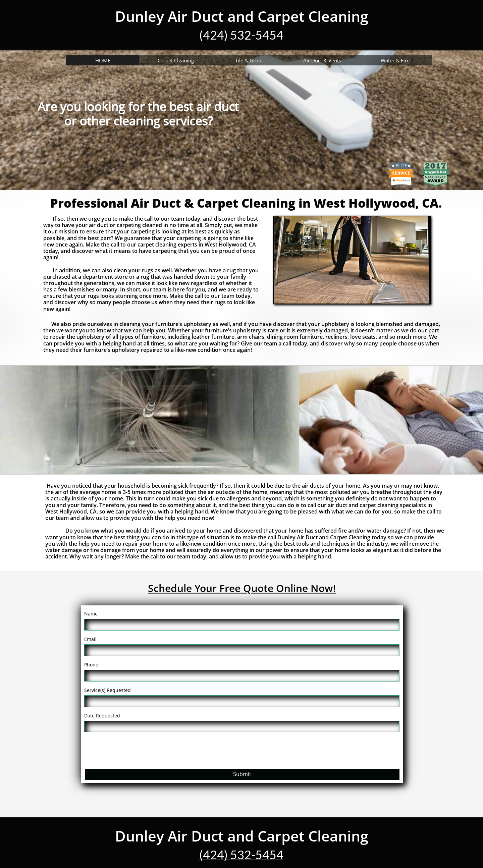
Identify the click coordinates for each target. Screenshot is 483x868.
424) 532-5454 (243, 35)
